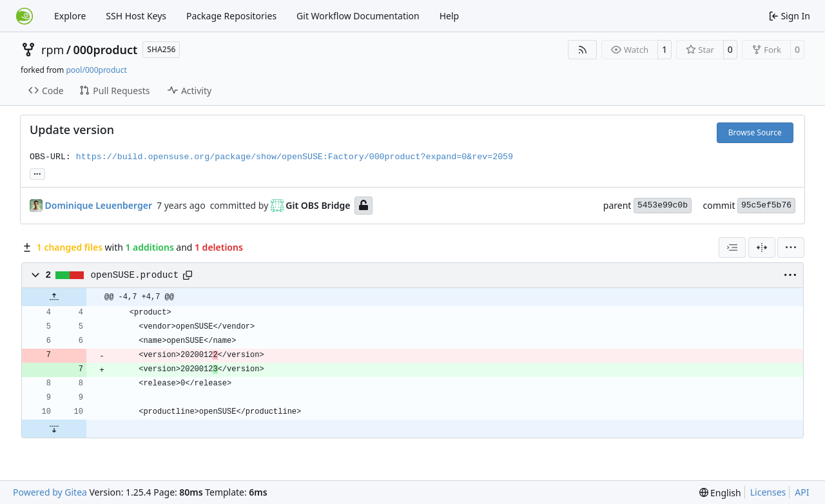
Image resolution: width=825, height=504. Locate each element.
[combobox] (732, 247)
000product (106, 50)
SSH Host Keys (136, 16)
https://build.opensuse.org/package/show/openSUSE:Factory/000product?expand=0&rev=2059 (295, 157)
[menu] (791, 247)
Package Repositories (231, 16)
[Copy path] (188, 275)
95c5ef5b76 (766, 205)
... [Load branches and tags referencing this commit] (37, 173)
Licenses (768, 492)
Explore (70, 16)
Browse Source (755, 132)
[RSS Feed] (583, 50)
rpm (53, 50)
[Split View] (762, 247)
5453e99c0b (663, 205)
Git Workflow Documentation (358, 16)
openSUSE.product (135, 275)
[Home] (24, 16)
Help (450, 16)
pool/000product (96, 70)
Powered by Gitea (50, 492)
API (802, 492)
